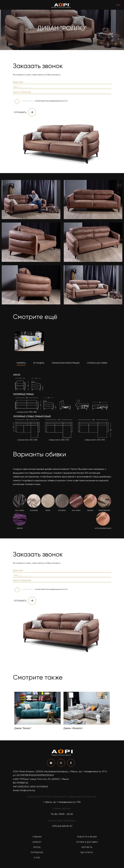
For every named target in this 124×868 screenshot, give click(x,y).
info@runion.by (27, 790)
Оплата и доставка (87, 842)
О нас (37, 858)
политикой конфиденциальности (51, 101)
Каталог (37, 842)
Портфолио (37, 852)
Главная (37, 837)
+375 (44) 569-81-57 (62, 826)
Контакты (87, 847)
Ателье (37, 847)
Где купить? (87, 852)
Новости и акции (87, 837)
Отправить (25, 112)
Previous (11, 711)
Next (113, 711)
